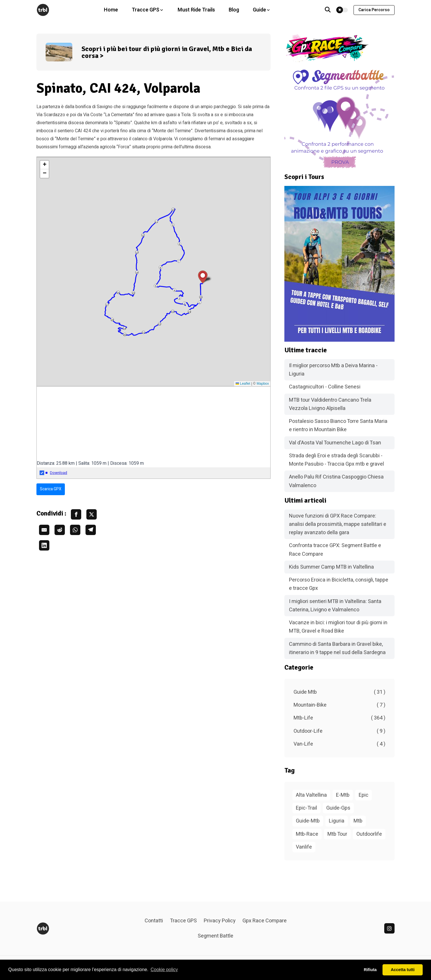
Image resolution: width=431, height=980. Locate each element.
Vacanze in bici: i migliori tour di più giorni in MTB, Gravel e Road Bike (338, 627)
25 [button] (201, 297)
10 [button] (173, 210)
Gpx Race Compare (265, 921)
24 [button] (189, 312)
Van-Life (339, 744)
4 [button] (174, 290)
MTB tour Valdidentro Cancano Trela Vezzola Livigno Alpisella (330, 404)
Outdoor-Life (339, 731)
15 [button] (133, 293)
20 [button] (125, 335)
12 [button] (143, 235)
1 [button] (200, 303)
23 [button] (173, 312)
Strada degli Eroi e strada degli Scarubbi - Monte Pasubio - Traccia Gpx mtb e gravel (336, 460)
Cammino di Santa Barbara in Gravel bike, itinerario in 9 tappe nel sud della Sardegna (337, 648)
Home (111, 10)
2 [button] (184, 304)
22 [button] (160, 324)
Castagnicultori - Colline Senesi (325, 387)
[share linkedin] (44, 545)
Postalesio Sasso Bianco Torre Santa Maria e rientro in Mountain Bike (338, 425)
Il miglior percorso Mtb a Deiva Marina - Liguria (333, 370)
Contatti (154, 921)
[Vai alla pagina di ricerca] (328, 10)
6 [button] (160, 268)
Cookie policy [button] (164, 970)
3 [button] (179, 298)
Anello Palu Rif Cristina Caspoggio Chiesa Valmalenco (336, 481)
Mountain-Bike (339, 705)
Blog (234, 10)
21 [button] (143, 332)
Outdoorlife (369, 834)
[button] (203, 277)
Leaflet (243, 384)
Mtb (358, 821)
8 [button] (179, 244)
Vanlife (304, 847)
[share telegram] (91, 530)
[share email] (44, 530)
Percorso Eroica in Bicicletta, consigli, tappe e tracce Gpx (339, 584)
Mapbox (263, 384)
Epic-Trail (306, 808)
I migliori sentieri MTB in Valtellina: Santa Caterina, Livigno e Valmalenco (335, 606)
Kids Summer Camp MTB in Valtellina (331, 567)
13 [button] (137, 252)
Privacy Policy (220, 921)
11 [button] (156, 222)
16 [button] (118, 293)
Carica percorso (374, 10)
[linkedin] (389, 928)
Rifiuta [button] (370, 970)
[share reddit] (60, 530)
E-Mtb (343, 795)
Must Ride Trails (196, 10)
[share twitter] (92, 514)
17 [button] (107, 305)
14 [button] (137, 273)
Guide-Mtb (308, 821)
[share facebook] (76, 514)
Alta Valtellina (311, 795)
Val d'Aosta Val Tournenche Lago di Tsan (335, 443)
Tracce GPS (183, 921)
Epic (364, 795)
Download (59, 473)
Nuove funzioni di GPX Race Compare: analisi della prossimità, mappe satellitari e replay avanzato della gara (338, 524)
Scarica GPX (51, 489)
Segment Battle (215, 936)
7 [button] (179, 261)
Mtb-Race (307, 834)
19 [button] (125, 328)
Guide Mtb (339, 692)
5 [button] (155, 286)
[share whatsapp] (75, 530)
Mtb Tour (337, 834)
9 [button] (173, 225)
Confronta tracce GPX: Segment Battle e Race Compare (335, 550)
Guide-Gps (338, 808)
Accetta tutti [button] (403, 970)
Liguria (337, 821)
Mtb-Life (339, 718)
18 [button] (112, 320)
